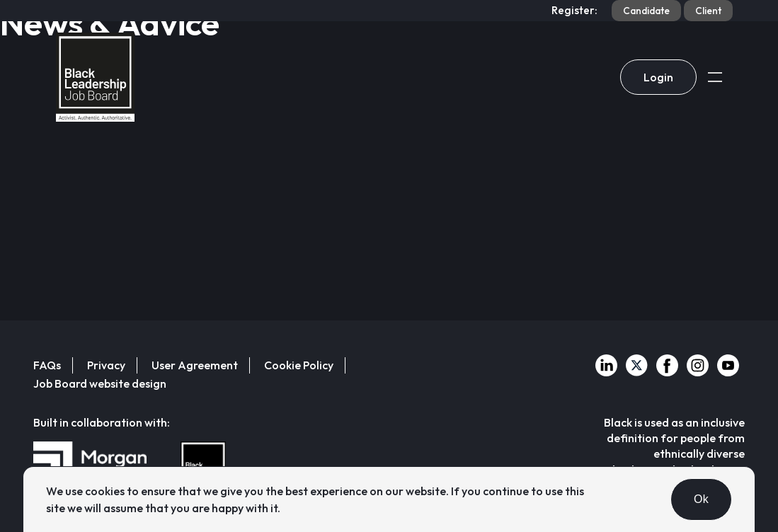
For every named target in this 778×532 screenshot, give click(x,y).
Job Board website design (100, 383)
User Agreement (195, 365)
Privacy (106, 365)
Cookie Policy (299, 365)
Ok (701, 499)
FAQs (47, 365)
